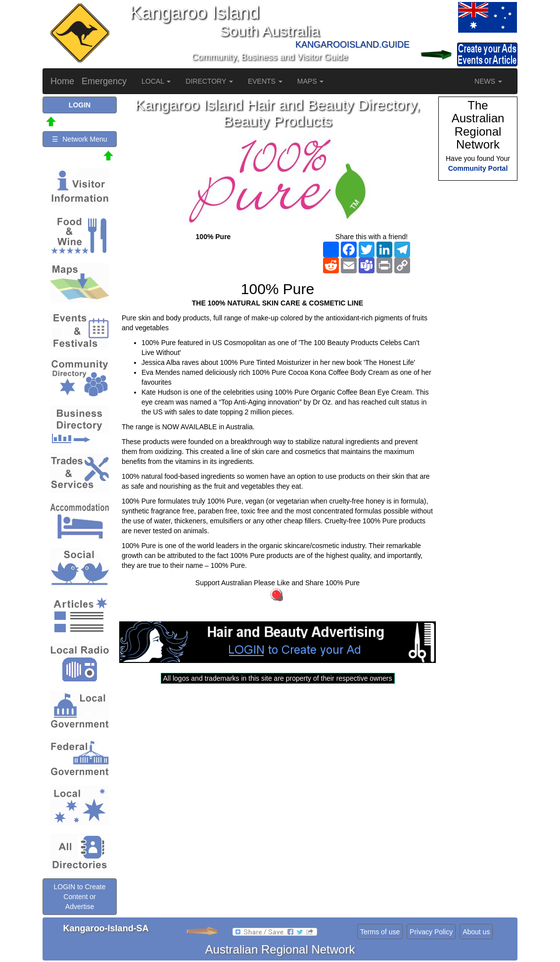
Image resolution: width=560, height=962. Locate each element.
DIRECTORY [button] (209, 81)
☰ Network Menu (79, 139)
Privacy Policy (431, 932)
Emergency (104, 81)
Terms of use (380, 932)
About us (476, 932)
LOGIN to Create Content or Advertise (79, 897)
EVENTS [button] (265, 81)
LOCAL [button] (156, 81)
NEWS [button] (488, 81)
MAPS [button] (311, 81)
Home (62, 81)
